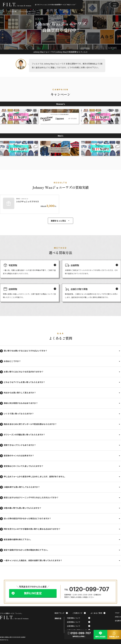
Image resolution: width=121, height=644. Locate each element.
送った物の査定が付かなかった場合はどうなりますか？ (27, 518)
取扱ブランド (61, 613)
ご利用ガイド (79, 613)
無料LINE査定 (33, 593)
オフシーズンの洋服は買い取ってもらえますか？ (24, 435)
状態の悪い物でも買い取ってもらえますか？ (23, 508)
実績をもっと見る (60, 221)
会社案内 (118, 621)
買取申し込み (114, 634)
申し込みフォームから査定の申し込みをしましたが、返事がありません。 (35, 476)
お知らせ (118, 617)
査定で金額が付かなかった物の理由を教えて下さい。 (26, 550)
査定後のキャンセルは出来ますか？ (19, 455)
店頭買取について (79, 622)
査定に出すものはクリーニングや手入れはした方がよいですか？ (31, 497)
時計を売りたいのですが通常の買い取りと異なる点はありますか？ (32, 529)
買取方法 (58, 618)
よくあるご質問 (98, 613)
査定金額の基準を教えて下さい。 (18, 539)
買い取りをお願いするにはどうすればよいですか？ (26, 351)
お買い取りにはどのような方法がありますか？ (24, 372)
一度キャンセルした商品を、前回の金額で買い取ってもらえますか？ (33, 560)
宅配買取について (79, 618)
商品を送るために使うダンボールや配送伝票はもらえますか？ (30, 424)
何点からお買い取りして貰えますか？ (20, 393)
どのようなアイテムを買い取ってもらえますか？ (24, 382)
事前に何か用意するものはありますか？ (21, 403)
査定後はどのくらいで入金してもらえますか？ (24, 466)
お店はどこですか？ (12, 361)
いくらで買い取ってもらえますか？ (19, 414)
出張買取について (79, 626)
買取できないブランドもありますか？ (20, 445)
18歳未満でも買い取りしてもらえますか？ (22, 487)
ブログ (117, 613)
